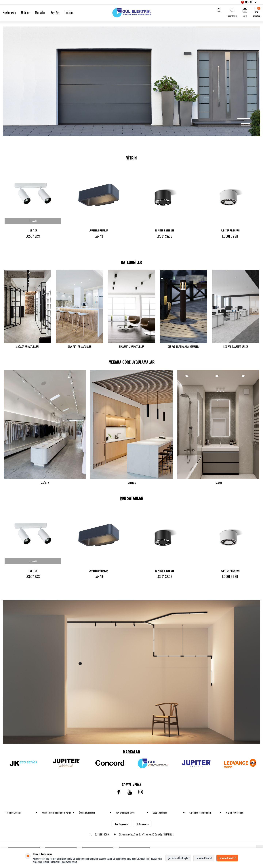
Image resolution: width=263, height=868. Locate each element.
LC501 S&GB (164, 236)
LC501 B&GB (230, 236)
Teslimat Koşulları (13, 815)
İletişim (69, 13)
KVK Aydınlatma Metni (125, 815)
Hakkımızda (9, 13)
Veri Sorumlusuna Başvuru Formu (57, 815)
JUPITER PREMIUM (99, 230)
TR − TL (249, 2)
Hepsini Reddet (204, 858)
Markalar (40, 13)
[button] (244, 119)
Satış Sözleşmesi (160, 815)
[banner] (131, 674)
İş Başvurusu (143, 826)
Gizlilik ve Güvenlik (235, 815)
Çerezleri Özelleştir (178, 858)
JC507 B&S (33, 236)
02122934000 (99, 837)
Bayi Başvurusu (121, 826)
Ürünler (25, 13)
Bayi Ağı (55, 13)
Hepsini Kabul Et (227, 858)
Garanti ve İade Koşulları (200, 815)
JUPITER (33, 230)
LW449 (99, 236)
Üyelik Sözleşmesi (87, 815)
